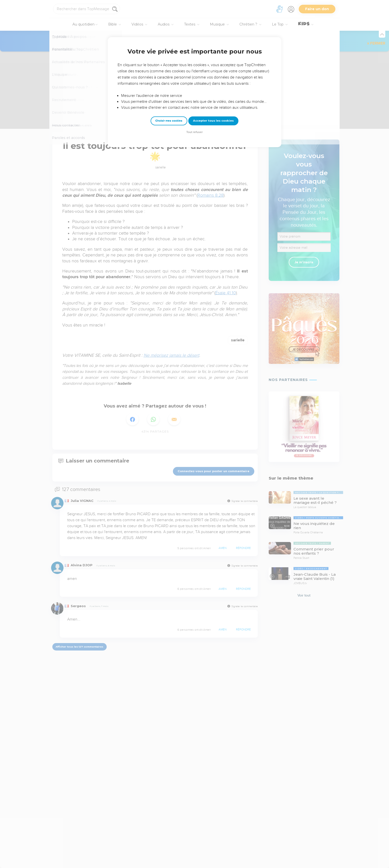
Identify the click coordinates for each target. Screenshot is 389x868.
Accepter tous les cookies (213, 121)
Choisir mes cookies (169, 121)
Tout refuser (194, 132)
